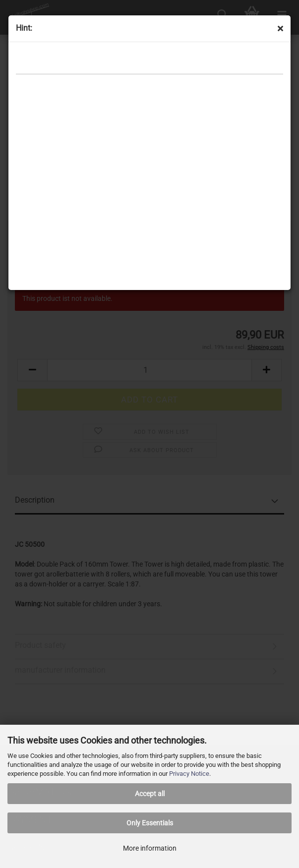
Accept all (150, 794)
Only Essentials (150, 823)
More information (150, 848)
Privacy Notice (189, 774)
